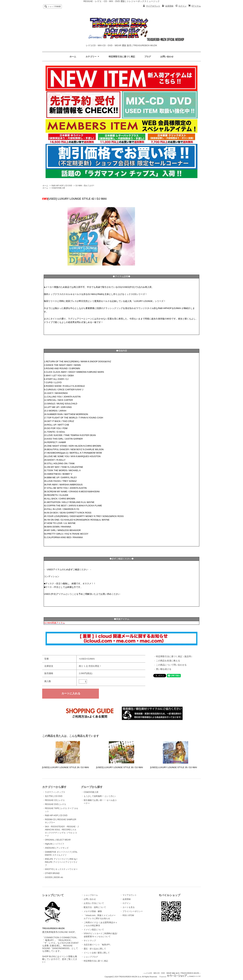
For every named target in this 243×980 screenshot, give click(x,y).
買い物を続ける (164, 669)
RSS (125, 915)
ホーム (73, 57)
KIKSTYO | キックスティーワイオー (61, 869)
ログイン (182, 6)
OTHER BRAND (52, 873)
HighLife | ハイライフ (55, 844)
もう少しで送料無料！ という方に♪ (100, 796)
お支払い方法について (94, 903)
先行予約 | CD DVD (54, 796)
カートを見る (129, 907)
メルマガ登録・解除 (93, 911)
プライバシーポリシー (133, 911)
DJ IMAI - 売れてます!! (85, 186)
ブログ (148, 57)
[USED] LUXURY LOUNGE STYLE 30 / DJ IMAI (119, 767)
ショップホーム (91, 895)
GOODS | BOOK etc (54, 877)
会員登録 (169, 6)
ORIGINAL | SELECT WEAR (58, 840)
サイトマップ (90, 941)
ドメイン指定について (94, 930)
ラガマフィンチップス (55, 792)
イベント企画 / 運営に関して (97, 953)
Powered (180, 977)
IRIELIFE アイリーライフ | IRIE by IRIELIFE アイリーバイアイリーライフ (61, 862)
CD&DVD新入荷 (58, 188)
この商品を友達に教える (168, 661)
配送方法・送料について (95, 907)
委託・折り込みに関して (95, 949)
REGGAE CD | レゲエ (55, 800)
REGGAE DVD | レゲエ (56, 804)
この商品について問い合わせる (171, 665)
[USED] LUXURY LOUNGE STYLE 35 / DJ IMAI (174, 767)
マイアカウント (153, 6)
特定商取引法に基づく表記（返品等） (175, 656)
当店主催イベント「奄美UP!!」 (98, 945)
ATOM (131, 915)
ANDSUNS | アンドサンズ (57, 848)
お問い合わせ (167, 57)
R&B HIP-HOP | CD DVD (62, 186)
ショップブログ (91, 957)
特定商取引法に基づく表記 (122, 57)
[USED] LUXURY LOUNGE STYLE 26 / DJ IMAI (65, 767)
